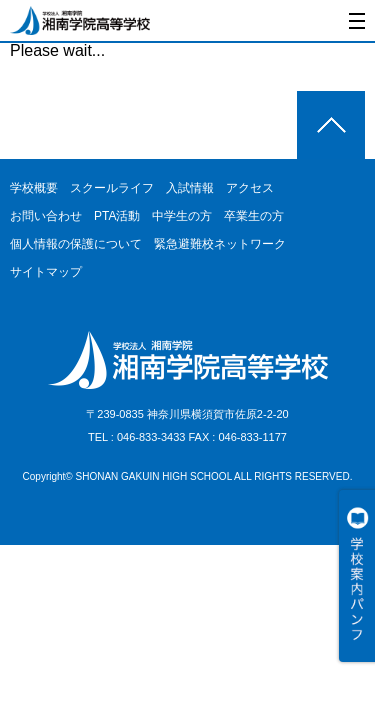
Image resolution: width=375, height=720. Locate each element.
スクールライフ (112, 188)
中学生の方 (182, 216)
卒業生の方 (254, 216)
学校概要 (34, 188)
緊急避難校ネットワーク (220, 244)
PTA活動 (117, 216)
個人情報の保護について (76, 244)
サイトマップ (46, 272)
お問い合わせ (46, 216)
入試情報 (190, 188)
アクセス (250, 188)
